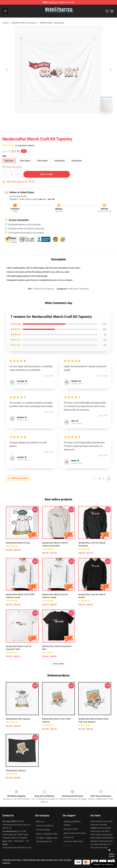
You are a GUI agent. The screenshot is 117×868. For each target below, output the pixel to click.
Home (5, 23)
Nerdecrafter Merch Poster (18, 543)
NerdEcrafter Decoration (24, 23)
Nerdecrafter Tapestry (16, 771)
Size (4, 156)
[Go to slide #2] (66, 120)
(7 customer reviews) (25, 145)
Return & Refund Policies (75, 833)
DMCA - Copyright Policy (47, 834)
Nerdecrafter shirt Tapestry (18, 719)
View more (59, 664)
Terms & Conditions (45, 826)
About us (40, 821)
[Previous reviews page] (94, 479)
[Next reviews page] (109, 479)
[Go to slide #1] (51, 120)
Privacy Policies (43, 830)
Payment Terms (71, 829)
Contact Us (69, 837)
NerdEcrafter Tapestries (52, 23)
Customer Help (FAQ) (73, 841)
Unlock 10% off (112, 855)
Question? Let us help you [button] (103, 864)
